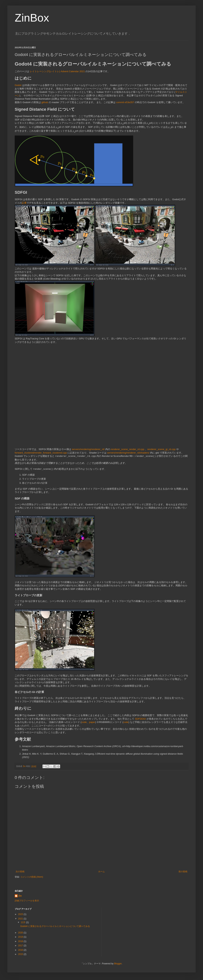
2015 (21, 954)
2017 (21, 946)
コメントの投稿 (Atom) (32, 877)
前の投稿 (183, 872)
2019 (21, 937)
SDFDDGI (140, 719)
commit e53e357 (125, 102)
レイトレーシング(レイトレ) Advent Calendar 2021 (57, 71)
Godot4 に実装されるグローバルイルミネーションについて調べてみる (55, 926)
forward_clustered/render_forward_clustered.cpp (41, 453)
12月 (23, 922)
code (84, 722)
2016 (21, 950)
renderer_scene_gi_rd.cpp (161, 449)
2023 (21, 914)
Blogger (118, 964)
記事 (24, 203)
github (45, 102)
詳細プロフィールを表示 (27, 901)
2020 (21, 933)
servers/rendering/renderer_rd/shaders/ (128, 453)
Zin (20, 896)
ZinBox (32, 18)
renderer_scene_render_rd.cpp (127, 449)
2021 (21, 919)
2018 (21, 941)
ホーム (101, 872)
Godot (18, 85)
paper (92, 722)
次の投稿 (20, 872)
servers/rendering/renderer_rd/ (88, 449)
